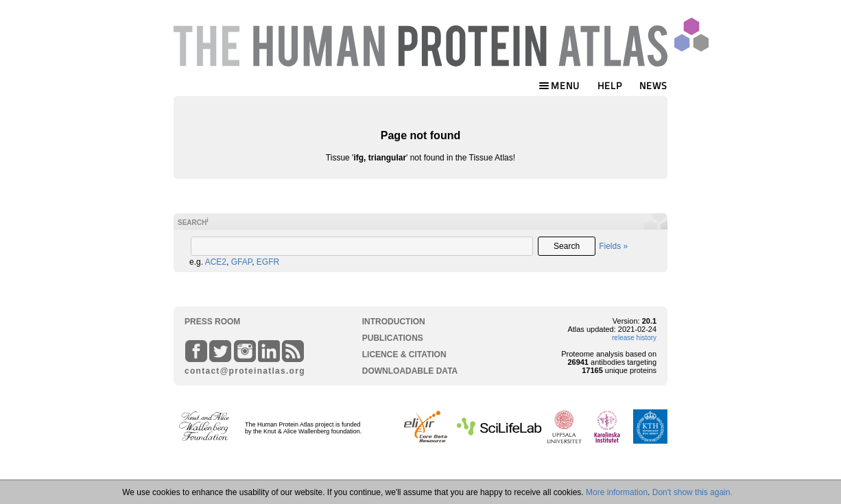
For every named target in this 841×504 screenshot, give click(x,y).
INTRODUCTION (394, 322)
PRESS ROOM (212, 322)
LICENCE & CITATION (404, 355)
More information (617, 492)
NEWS (653, 85)
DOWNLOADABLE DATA (410, 371)
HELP (610, 85)
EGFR (268, 262)
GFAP (241, 262)
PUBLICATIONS (393, 338)
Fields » (613, 246)
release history (634, 338)
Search (567, 246)
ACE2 (216, 262)
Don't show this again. (692, 492)
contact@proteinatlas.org (239, 371)
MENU (559, 85)
